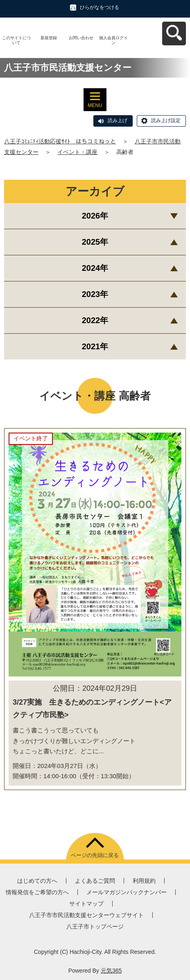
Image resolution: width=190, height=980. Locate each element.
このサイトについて (16, 40)
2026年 (95, 216)
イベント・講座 (77, 152)
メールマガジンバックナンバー (127, 892)
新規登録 (49, 38)
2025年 (95, 242)
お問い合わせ (81, 38)
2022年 (95, 320)
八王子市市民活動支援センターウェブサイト (86, 915)
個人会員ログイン (113, 40)
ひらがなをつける (100, 7)
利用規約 (144, 881)
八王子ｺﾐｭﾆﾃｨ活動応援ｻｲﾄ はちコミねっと (60, 141)
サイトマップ (86, 904)
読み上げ (118, 121)
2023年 (95, 294)
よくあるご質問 (95, 881)
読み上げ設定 (166, 121)
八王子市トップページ (95, 926)
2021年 (95, 346)
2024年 (95, 268)
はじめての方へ (37, 881)
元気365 (111, 971)
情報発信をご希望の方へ (37, 892)
